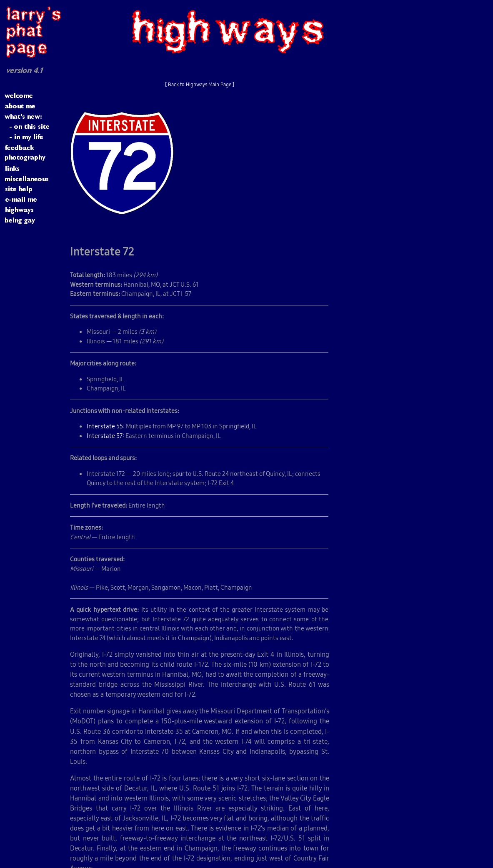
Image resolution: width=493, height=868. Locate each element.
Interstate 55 (105, 426)
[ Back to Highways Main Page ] (200, 84)
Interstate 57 (105, 436)
